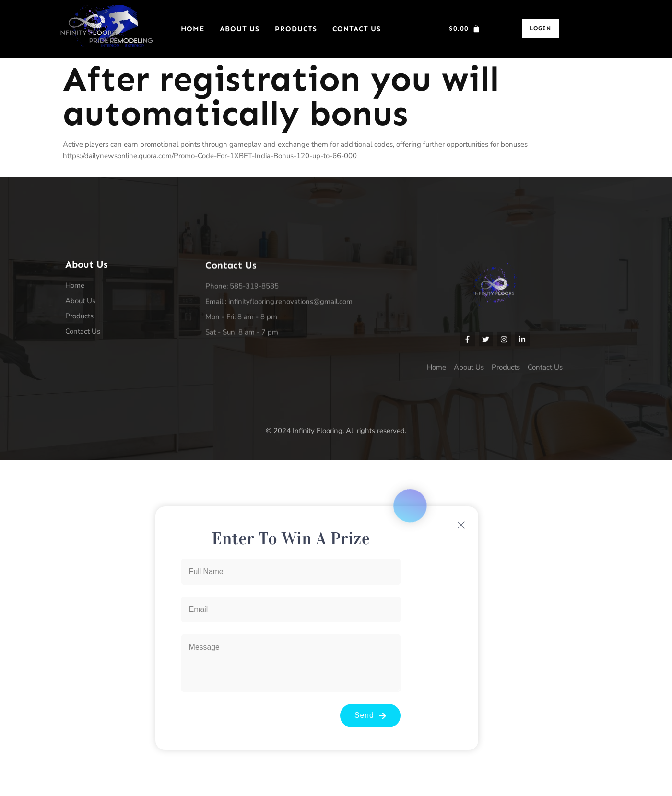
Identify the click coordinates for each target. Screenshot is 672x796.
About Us (240, 29)
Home (193, 29)
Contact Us (357, 29)
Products (296, 29)
